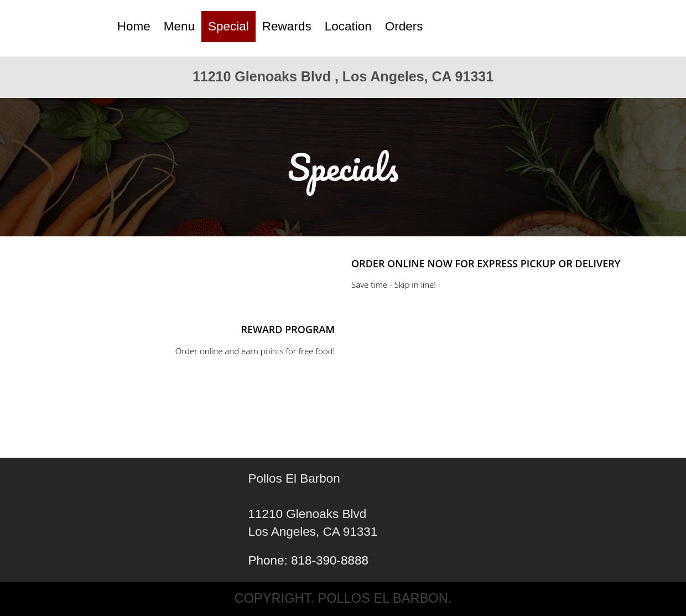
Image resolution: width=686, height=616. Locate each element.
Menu (179, 26)
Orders (404, 26)
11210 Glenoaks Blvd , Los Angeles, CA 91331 (343, 76)
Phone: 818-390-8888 (308, 560)
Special (228, 26)
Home (134, 26)
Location (348, 26)
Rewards (287, 26)
